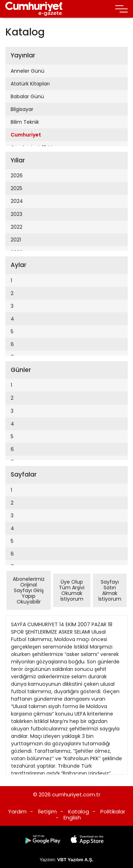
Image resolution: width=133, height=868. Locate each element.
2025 (16, 188)
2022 (16, 227)
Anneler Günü (27, 71)
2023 (16, 214)
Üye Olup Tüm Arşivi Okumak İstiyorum (72, 590)
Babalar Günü (27, 96)
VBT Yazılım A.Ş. (75, 860)
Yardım (17, 811)
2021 (16, 240)
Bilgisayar (22, 109)
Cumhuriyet (26, 135)
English (72, 817)
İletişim (47, 811)
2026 (17, 176)
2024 (17, 201)
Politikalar (113, 811)
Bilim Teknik (25, 122)
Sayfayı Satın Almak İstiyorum (110, 590)
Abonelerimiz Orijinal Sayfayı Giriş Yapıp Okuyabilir (29, 590)
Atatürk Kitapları (30, 84)
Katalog (79, 811)
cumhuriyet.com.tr (76, 794)
